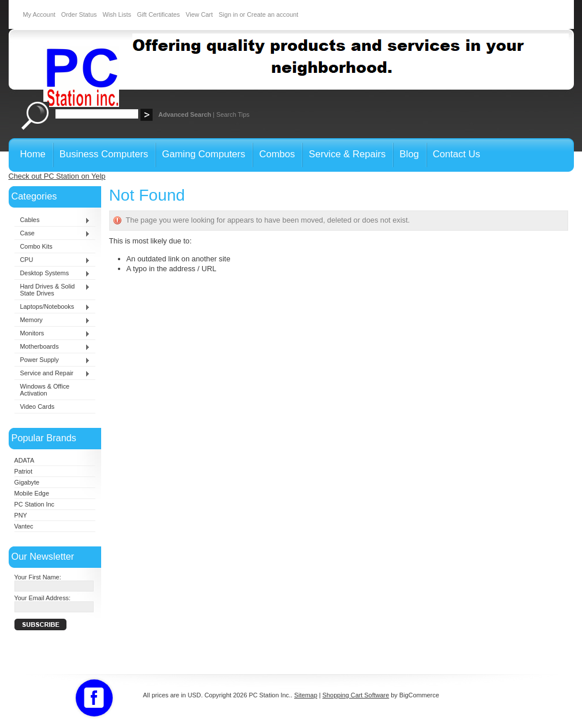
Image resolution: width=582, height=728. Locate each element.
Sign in (228, 14)
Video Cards (38, 407)
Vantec (24, 526)
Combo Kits (36, 246)
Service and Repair (53, 374)
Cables (53, 220)
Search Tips (233, 114)
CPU (53, 260)
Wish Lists (117, 14)
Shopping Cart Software (356, 695)
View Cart (199, 14)
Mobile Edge (32, 493)
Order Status (79, 14)
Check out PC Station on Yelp (57, 176)
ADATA (25, 460)
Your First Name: (38, 577)
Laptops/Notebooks (53, 307)
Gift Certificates (158, 14)
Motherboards (53, 347)
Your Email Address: (43, 598)
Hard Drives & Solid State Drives (53, 290)
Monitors (53, 334)
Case (53, 234)
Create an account (273, 14)
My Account (39, 14)
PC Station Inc (35, 504)
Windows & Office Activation (45, 390)
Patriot (23, 471)
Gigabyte (27, 482)
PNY (21, 515)
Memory (53, 320)
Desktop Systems (53, 274)
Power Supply (53, 360)
